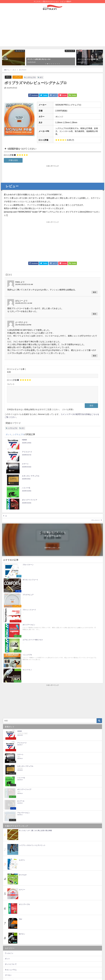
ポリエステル (47, 964)
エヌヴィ (22, 772)
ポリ (45, 77)
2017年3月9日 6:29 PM (23, 325)
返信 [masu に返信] (94, 292)
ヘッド (7, 926)
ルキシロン (9, 942)
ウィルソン (9, 865)
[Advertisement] (52, 30)
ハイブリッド (76, 960)
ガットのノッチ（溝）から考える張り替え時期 (35, 743)
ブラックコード (92, 491)
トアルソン (9, 909)
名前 (9, 372)
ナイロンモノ (24, 960)
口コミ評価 (9, 155)
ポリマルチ (23, 787)
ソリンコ (8, 898)
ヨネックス (9, 937)
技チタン (22, 846)
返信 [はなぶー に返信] (94, 314)
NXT (36, 964)
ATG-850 (23, 968)
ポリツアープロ (24, 816)
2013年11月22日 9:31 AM (24, 284)
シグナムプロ (20, 77)
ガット (9, 77)
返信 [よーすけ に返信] (94, 356)
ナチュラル (61, 968)
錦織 (35, 960)
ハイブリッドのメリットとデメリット (32, 757)
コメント (11, 384)
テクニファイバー (12, 904)
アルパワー (11, 960)
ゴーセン (8, 887)
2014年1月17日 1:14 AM (24, 303)
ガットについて (11, 876)
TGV (20, 831)
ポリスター (9, 931)
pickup (65, 960)
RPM (19, 964)
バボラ (7, 915)
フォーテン (9, 920)
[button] (5, 58)
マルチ (59, 964)
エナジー (22, 802)
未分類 (7, 947)
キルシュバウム (11, 882)
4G (8, 484)
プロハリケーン (84, 964)
